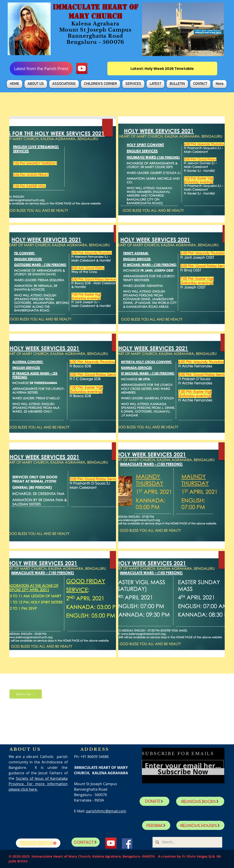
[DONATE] (154, 801)
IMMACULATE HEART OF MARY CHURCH (95, 12)
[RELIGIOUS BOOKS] (200, 801)
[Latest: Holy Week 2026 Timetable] (162, 69)
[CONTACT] (86, 842)
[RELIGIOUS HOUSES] (200, 825)
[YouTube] (82, 68)
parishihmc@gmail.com (106, 811)
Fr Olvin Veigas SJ (197, 856)
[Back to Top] (26, 694)
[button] (36, 84)
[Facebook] (127, 843)
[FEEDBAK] (156, 825)
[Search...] (187, 842)
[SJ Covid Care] (38, 843)
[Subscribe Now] (183, 772)
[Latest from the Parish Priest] (41, 69)
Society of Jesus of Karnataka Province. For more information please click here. (38, 784)
